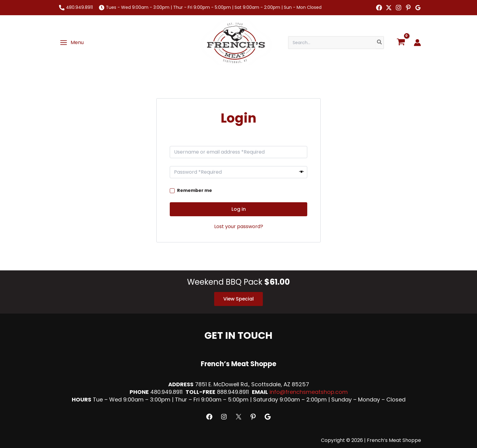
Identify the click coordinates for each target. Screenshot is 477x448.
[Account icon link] (417, 43)
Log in (239, 209)
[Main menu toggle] (72, 43)
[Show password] (301, 172)
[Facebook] (379, 8)
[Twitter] (389, 8)
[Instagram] (399, 8)
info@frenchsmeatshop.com (309, 392)
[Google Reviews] (418, 8)
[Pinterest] (408, 8)
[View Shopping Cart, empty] (401, 43)
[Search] (380, 43)
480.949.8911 (79, 7)
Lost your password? (239, 226)
